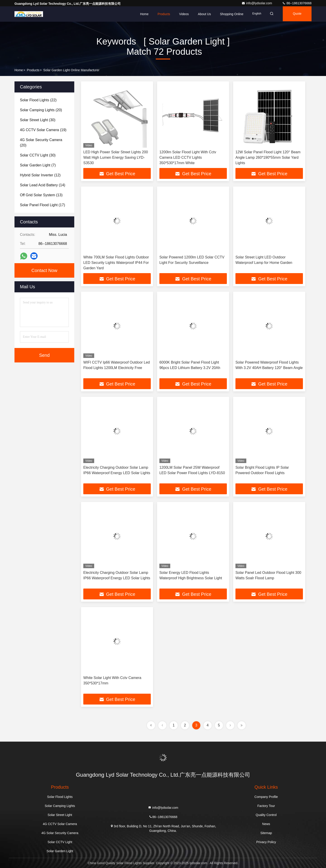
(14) (43, 185)
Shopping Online (229, 14)
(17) (42, 205)
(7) (38, 165)
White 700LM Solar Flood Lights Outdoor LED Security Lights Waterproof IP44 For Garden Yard (116, 263)
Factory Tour (266, 806)
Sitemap (266, 833)
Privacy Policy (266, 842)
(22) (38, 100)
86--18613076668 (297, 3)
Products (161, 14)
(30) (38, 120)
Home (141, 14)
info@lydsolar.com (257, 3)
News (266, 824)
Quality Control (266, 815)
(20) (41, 110)
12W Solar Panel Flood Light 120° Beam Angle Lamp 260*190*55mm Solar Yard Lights (268, 157)
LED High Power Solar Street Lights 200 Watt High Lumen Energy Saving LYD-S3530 (116, 157)
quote (296, 14)
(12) (40, 175)
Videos (181, 14)
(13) (41, 195)
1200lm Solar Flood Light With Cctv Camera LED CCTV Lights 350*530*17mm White (188, 157)
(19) (43, 130)
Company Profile (266, 797)
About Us (201, 14)
